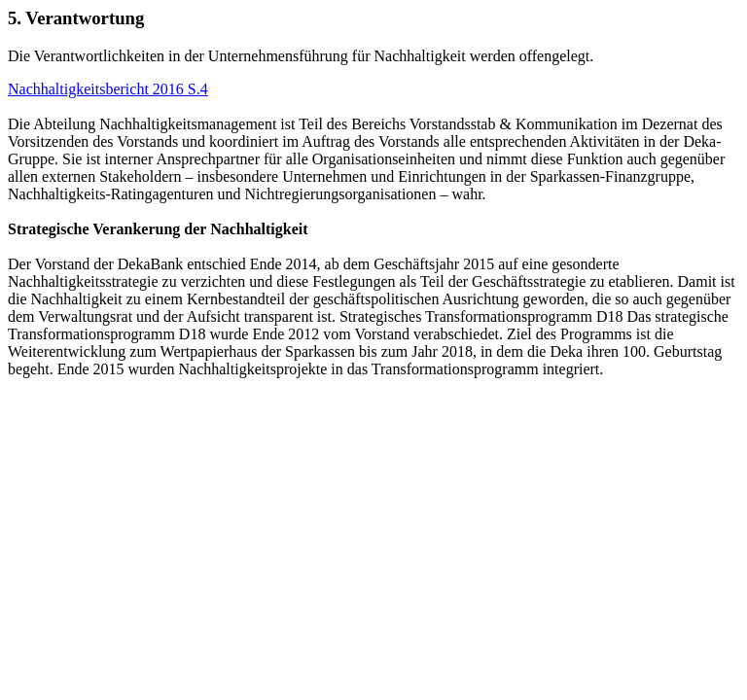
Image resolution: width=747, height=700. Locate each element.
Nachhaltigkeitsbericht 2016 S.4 (108, 89)
